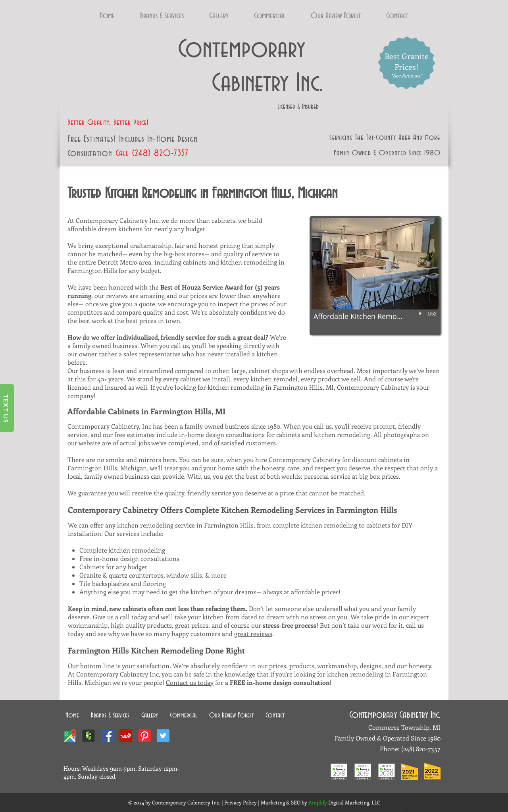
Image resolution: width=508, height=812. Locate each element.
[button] (375, 276)
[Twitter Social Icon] (163, 736)
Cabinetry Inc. (251, 83)
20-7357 (430, 749)
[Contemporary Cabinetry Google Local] (70, 736)
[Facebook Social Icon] (107, 736)
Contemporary (242, 50)
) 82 (156, 154)
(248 (140, 154)
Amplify (318, 802)
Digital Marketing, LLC (354, 802)
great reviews (253, 633)
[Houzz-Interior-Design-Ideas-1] (89, 736)
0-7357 (176, 154)
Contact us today (190, 682)
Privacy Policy (241, 802)
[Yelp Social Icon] (126, 736)
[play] (421, 313)
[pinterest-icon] (144, 736)
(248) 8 (410, 749)
